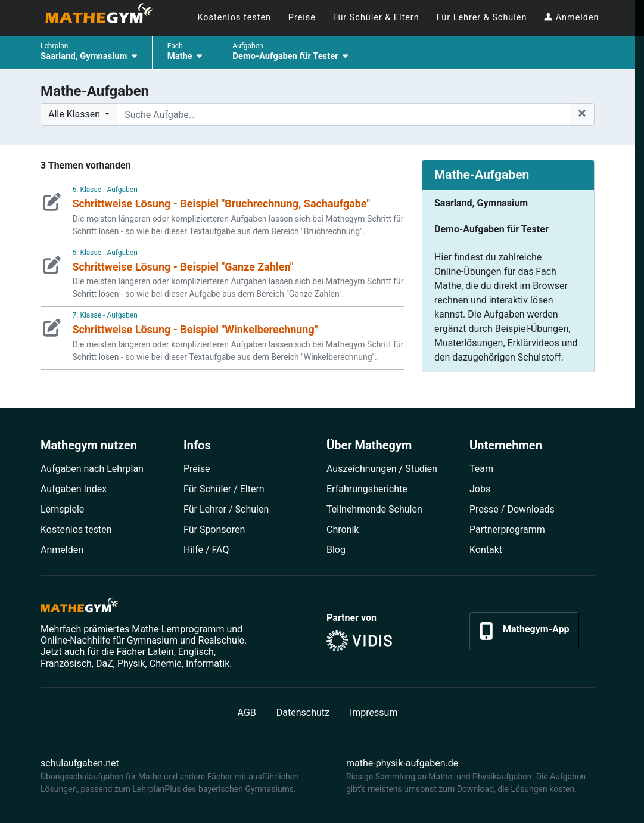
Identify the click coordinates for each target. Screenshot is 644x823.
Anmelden (62, 550)
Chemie (166, 664)
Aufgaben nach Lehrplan (92, 469)
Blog (336, 550)
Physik (131, 664)
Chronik (343, 529)
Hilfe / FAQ (206, 550)
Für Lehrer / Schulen (226, 509)
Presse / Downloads (512, 509)
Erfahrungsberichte (367, 489)
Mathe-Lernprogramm (178, 629)
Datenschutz (303, 712)
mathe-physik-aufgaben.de (402, 763)
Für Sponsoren (214, 529)
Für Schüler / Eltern (224, 489)
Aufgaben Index (74, 489)
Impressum (374, 712)
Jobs (480, 489)
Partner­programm (507, 529)
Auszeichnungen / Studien (382, 469)
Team (481, 469)
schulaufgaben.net (80, 763)
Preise (197, 469)
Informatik (208, 664)
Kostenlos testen (76, 529)
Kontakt (486, 550)
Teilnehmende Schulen (374, 509)
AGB (247, 712)
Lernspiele (62, 509)
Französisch (66, 664)
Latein (161, 652)
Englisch (196, 652)
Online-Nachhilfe (75, 640)
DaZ (105, 664)
